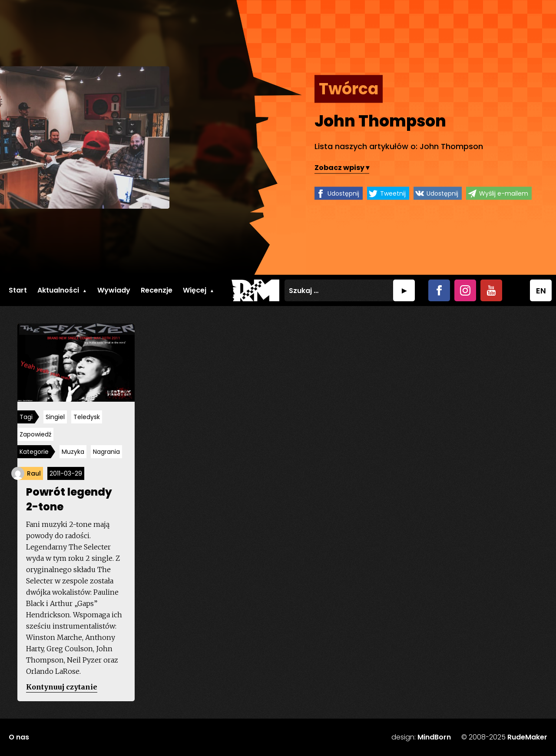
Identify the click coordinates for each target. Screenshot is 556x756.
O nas (19, 737)
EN (541, 291)
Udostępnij (343, 193)
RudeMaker (527, 737)
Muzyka (73, 452)
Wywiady (114, 290)
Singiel (55, 417)
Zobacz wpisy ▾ (342, 168)
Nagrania (106, 452)
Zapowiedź (35, 434)
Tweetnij (393, 193)
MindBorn (434, 737)
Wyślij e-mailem (504, 193)
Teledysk (87, 417)
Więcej (195, 290)
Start (18, 290)
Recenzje (157, 290)
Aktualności (58, 290)
